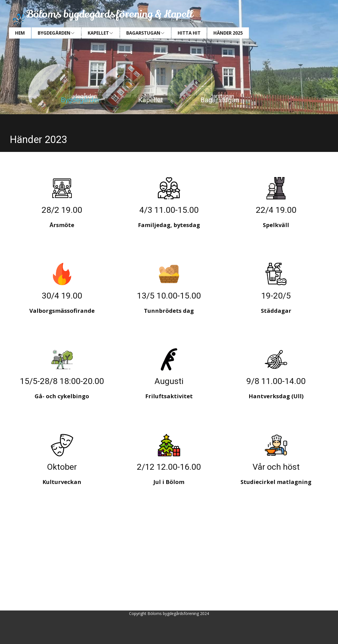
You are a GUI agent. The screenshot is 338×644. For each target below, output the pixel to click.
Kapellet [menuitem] (98, 33)
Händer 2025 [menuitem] (228, 33)
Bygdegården (81, 100)
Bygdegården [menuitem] (54, 33)
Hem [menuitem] (20, 33)
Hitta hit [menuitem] (189, 33)
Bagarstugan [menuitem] (143, 33)
